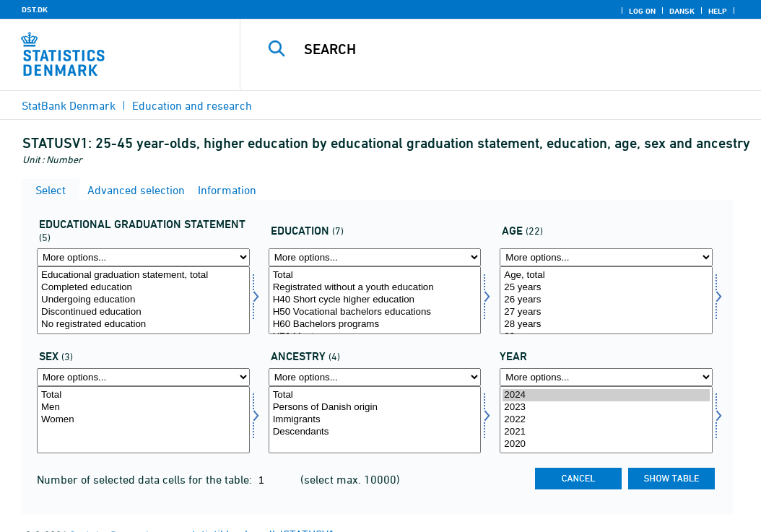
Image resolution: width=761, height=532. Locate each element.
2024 (606, 395)
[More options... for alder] (606, 257)
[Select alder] (606, 300)
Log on (642, 11)
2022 (606, 420)
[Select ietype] (375, 420)
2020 (606, 444)
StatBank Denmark (69, 105)
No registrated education (143, 324)
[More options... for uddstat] (143, 257)
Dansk (682, 11)
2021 (606, 432)
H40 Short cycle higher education (375, 300)
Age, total (606, 275)
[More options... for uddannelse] (375, 257)
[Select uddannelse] (375, 300)
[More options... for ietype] (375, 377)
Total (375, 275)
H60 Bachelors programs (375, 324)
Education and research (192, 105)
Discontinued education (143, 312)
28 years (606, 324)
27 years (606, 312)
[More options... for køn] (143, 377)
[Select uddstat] (143, 300)
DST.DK (35, 9)
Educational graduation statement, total (143, 275)
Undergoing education (143, 300)
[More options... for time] (606, 377)
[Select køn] (143, 420)
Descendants (375, 432)
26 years (606, 300)
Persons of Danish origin (375, 407)
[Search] (504, 49)
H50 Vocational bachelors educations (375, 312)
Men (143, 407)
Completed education (143, 288)
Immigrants (375, 420)
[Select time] (606, 420)
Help (718, 11)
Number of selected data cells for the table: (146, 479)
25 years (606, 288)
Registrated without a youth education (375, 288)
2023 (606, 407)
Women (143, 420)
